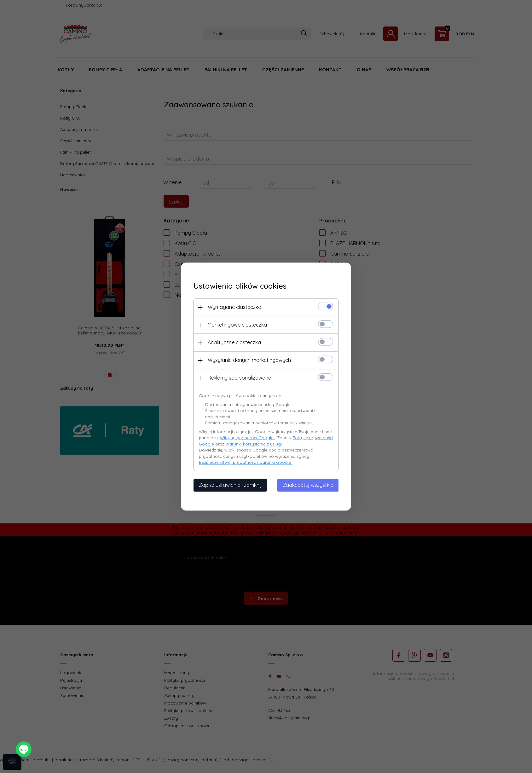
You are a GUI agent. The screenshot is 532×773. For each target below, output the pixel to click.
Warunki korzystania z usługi (254, 444)
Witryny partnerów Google (247, 438)
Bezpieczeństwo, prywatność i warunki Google (246, 462)
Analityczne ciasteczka (234, 342)
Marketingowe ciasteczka (237, 325)
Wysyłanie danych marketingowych (249, 360)
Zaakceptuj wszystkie (308, 485)
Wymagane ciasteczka (234, 307)
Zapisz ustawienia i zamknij (230, 485)
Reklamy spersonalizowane (239, 378)
